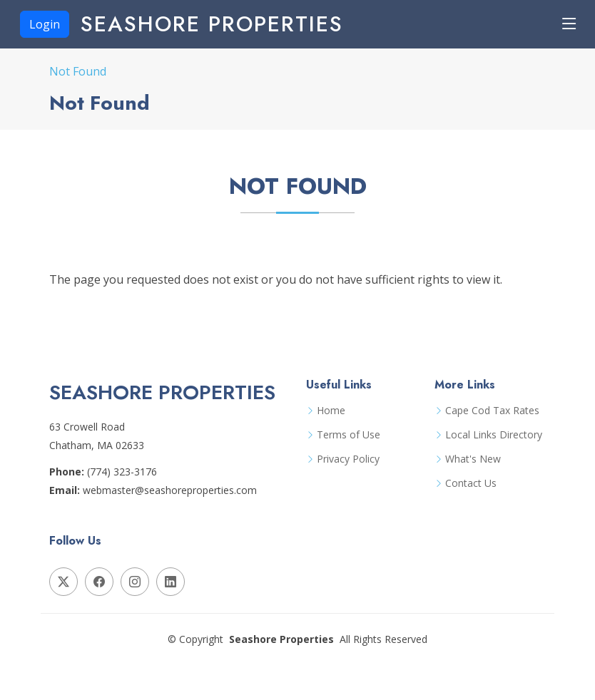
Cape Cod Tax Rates (492, 411)
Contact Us (471, 483)
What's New (473, 459)
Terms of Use (349, 435)
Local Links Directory (494, 435)
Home (331, 411)
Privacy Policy (348, 459)
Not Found (78, 71)
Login (45, 24)
